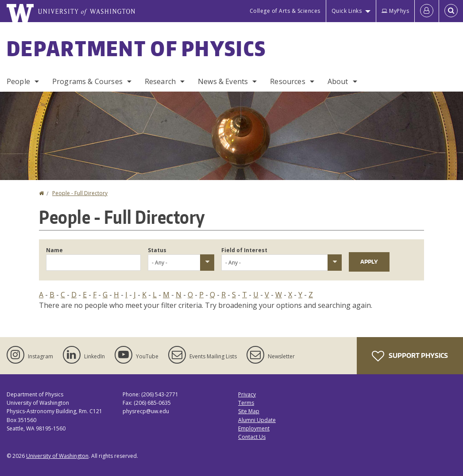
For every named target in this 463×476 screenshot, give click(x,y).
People (18, 81)
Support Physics (410, 356)
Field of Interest (244, 250)
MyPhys (395, 11)
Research (160, 81)
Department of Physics (136, 48)
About (338, 81)
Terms (246, 403)
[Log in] (427, 11)
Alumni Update (257, 420)
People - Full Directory (80, 193)
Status (157, 250)
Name (54, 250)
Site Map (249, 411)
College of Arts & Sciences (285, 11)
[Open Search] (451, 11)
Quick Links (347, 11)
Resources (287, 81)
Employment (254, 428)
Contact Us (252, 437)
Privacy (247, 394)
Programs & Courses (87, 81)
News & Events (223, 81)
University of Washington (57, 456)
